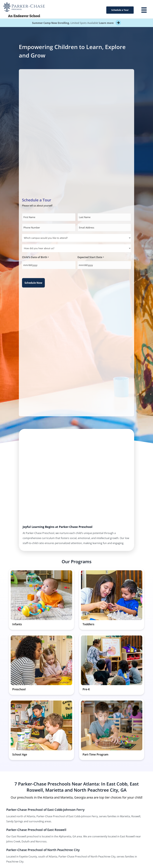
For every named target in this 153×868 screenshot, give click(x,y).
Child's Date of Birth (35, 257)
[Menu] (144, 10)
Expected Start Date (91, 257)
